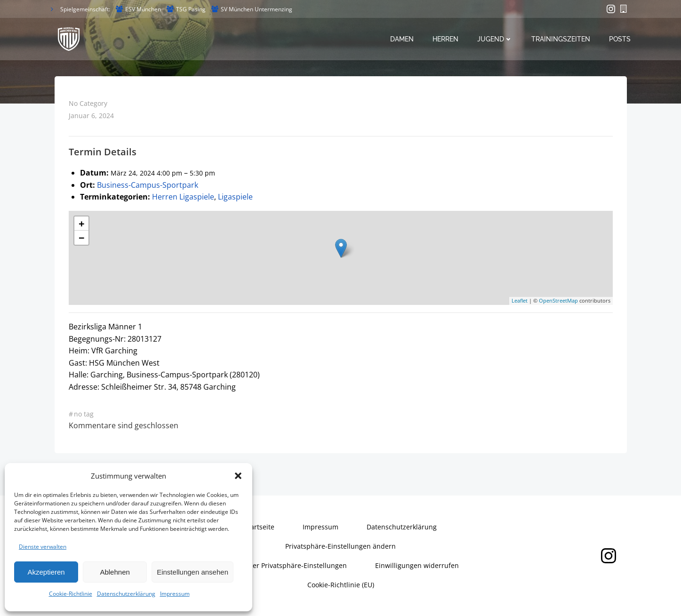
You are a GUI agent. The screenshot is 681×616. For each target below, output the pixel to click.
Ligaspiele (235, 197)
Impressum (175, 594)
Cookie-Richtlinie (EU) (341, 585)
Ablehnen (115, 572)
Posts (620, 39)
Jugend (495, 39)
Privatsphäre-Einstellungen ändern (340, 546)
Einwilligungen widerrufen (417, 565)
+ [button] (82, 224)
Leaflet (520, 300)
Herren (445, 39)
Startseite (259, 527)
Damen (402, 39)
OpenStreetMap (558, 300)
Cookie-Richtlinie (71, 594)
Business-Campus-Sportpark (148, 185)
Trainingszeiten (561, 39)
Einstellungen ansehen (192, 572)
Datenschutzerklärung (126, 594)
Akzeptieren (46, 572)
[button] (238, 476)
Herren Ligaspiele (183, 197)
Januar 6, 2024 (91, 116)
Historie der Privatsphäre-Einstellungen (284, 565)
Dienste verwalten (43, 547)
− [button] (82, 238)
